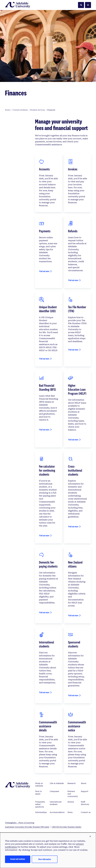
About (84, 783)
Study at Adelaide (39, 785)
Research (71, 783)
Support (85, 791)
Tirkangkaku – (20, 823)
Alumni (71, 802)
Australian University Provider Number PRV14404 (27, 827)
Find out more (44, 271)
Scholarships (41, 812)
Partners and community (73, 794)
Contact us (86, 812)
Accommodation (57, 812)
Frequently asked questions (40, 804)
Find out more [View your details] (44, 359)
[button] (90, 837)
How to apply (39, 793)
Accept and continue (18, 859)
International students (56, 803)
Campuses (54, 791)
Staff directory (85, 803)
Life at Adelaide (57, 783)
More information (45, 859)
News (70, 812)
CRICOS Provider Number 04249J (66, 827)
